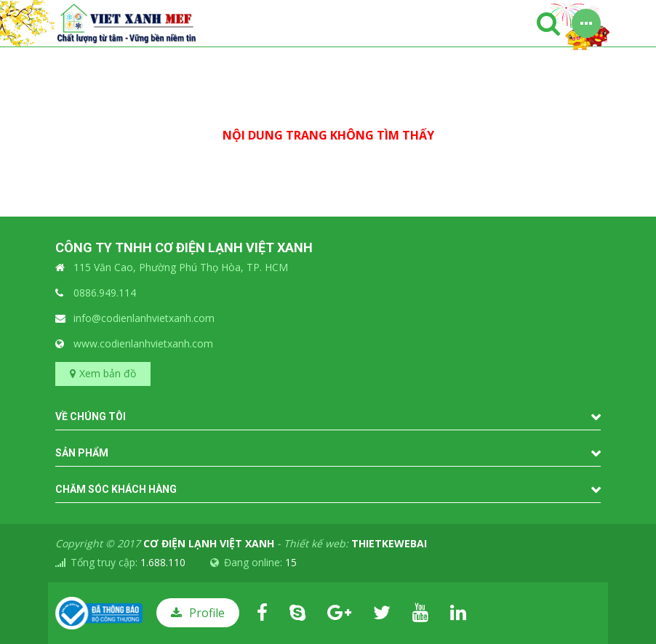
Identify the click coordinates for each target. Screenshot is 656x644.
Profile (207, 613)
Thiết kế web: (355, 543)
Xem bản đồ (108, 373)
